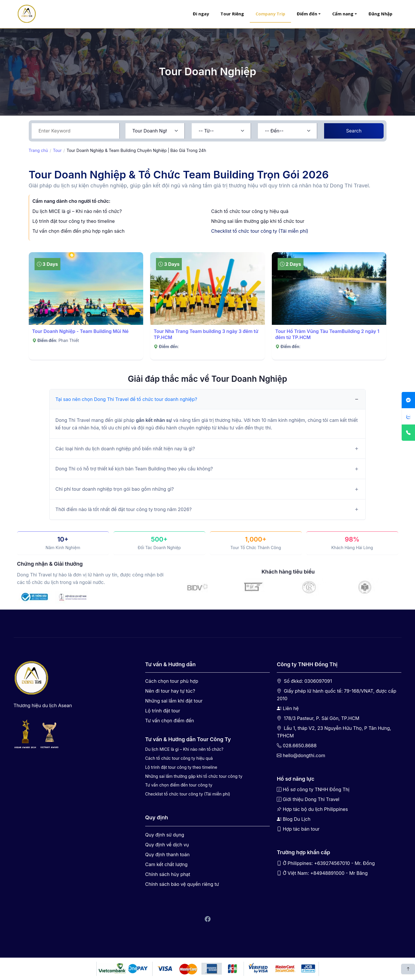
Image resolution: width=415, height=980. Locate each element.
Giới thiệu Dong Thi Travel (311, 799)
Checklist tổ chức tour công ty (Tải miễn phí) (260, 231)
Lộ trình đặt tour (163, 711)
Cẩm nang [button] (343, 14)
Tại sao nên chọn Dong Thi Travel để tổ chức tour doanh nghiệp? (126, 399)
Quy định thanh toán (167, 854)
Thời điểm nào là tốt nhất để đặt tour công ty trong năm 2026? (124, 509)
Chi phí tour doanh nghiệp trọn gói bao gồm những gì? (115, 489)
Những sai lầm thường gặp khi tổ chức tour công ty (194, 776)
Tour (57, 150)
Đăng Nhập (380, 14)
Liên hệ (291, 708)
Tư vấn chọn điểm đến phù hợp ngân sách (79, 231)
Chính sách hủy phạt (168, 874)
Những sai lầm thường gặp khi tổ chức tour (258, 221)
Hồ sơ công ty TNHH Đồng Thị (316, 789)
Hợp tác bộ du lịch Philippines (315, 809)
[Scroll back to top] (408, 969)
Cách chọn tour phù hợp (172, 681)
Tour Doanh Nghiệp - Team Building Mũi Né (80, 331)
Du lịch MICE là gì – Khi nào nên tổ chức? (77, 211)
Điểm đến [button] (307, 14)
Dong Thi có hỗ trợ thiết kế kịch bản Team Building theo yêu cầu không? (134, 469)
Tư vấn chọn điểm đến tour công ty (179, 785)
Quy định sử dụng (165, 835)
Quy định (157, 817)
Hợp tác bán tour (301, 829)
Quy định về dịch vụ (167, 845)
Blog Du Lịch (297, 819)
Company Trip (270, 14)
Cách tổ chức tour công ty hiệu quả (250, 211)
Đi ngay (201, 14)
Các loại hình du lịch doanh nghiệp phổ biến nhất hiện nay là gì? (125, 449)
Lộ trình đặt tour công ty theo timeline (74, 221)
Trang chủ (38, 150)
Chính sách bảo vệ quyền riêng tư (182, 884)
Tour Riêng (232, 14)
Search (354, 131)
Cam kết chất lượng (166, 864)
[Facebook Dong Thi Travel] (208, 919)
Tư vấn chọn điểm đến (170, 721)
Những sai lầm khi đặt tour (174, 701)
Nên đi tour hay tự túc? (170, 691)
